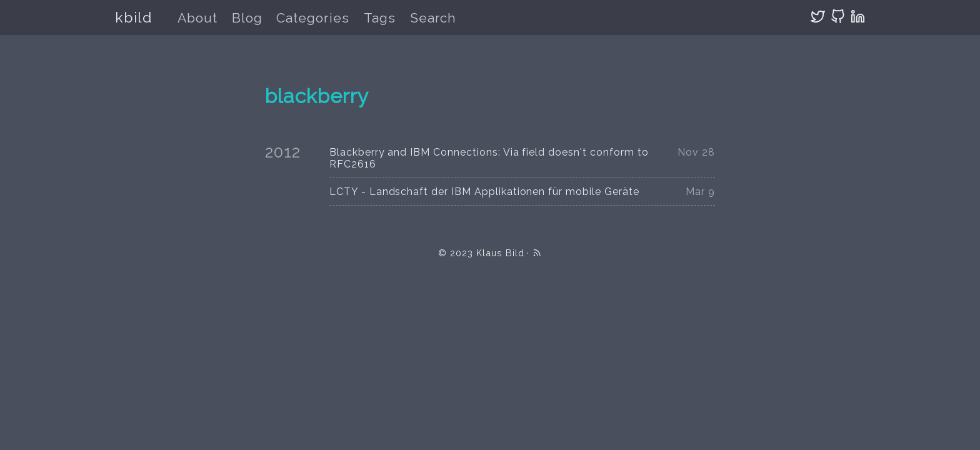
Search (433, 18)
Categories (313, 18)
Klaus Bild (500, 253)
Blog (247, 18)
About (197, 18)
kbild (133, 17)
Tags (380, 18)
